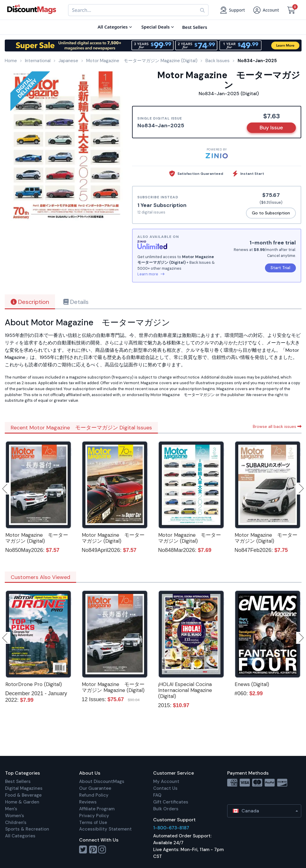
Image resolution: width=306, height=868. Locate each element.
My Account (166, 781)
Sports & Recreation (27, 829)
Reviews (88, 802)
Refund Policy (94, 795)
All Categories (20, 836)
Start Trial (280, 268)
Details (76, 302)
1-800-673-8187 (171, 828)
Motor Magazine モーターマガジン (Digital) (37, 538)
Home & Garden (22, 802)
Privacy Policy (94, 816)
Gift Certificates (171, 802)
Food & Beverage (23, 795)
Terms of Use (93, 823)
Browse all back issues (277, 426)
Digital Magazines (24, 788)
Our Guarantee (95, 788)
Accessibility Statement (105, 829)
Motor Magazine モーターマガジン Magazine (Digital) (113, 687)
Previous (5, 489)
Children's (16, 823)
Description (30, 302)
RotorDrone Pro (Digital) (34, 684)
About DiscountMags (102, 781)
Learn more (151, 274)
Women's (15, 816)
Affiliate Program (97, 809)
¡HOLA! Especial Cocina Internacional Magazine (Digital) (185, 690)
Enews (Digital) (252, 684)
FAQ (157, 795)
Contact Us (165, 788)
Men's (11, 809)
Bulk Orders (166, 809)
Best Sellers (18, 781)
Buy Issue (271, 128)
